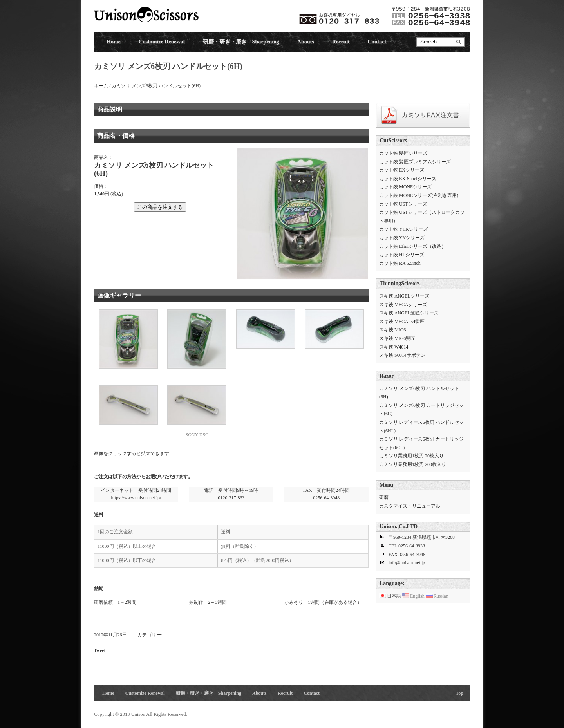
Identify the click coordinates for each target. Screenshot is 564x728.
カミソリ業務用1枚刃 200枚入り (413, 464)
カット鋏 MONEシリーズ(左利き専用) (419, 195)
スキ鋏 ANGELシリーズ (404, 296)
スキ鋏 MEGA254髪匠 (402, 322)
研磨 (384, 497)
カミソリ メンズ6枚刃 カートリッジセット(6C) (421, 410)
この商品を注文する (160, 207)
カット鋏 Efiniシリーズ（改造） (413, 246)
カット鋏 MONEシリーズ (405, 187)
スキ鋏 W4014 (394, 347)
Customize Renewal (162, 42)
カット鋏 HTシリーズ (402, 255)
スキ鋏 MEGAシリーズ (403, 305)
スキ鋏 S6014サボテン (402, 355)
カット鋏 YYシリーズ (402, 238)
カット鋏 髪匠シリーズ (403, 153)
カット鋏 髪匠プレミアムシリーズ (415, 162)
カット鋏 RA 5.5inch (400, 263)
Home (114, 42)
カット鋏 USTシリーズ (403, 204)
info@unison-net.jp (407, 563)
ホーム (101, 86)
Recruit (341, 42)
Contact (377, 42)
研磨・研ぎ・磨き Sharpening (241, 42)
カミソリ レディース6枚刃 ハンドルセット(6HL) (421, 426)
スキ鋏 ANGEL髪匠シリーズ (409, 313)
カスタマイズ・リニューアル (410, 506)
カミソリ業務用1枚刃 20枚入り (411, 456)
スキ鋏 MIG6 (392, 330)
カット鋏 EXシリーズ (402, 170)
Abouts (306, 42)
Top (459, 693)
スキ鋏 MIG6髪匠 (397, 338)
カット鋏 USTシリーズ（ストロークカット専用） (422, 217)
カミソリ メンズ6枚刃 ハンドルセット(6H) (419, 393)
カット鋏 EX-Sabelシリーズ (408, 179)
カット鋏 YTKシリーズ (403, 229)
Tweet (100, 650)
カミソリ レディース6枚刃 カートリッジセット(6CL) (421, 443)
